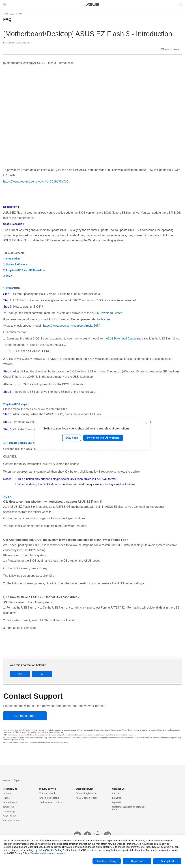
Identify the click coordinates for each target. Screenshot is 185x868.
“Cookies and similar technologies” (48, 853)
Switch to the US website (103, 438)
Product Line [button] (10, 789)
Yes (20, 674)
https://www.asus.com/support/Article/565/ (71, 326)
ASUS (6, 14)
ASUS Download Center (121, 338)
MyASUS (117, 802)
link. (108, 319)
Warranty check (47, 793)
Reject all (137, 861)
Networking (9, 811)
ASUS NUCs (10, 816)
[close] (146, 423)
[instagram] (108, 835)
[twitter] (98, 835)
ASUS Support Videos (87, 798)
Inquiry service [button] (48, 789)
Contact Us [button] (118, 789)
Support (13, 14)
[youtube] (77, 835)
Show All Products (12, 820)
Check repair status (49, 798)
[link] (93, 4)
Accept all (167, 861)
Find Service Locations (51, 802)
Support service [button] (85, 789)
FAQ (21, 14)
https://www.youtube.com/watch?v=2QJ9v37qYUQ (36, 182)
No (42, 674)
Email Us (117, 798)
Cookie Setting (107, 861)
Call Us (116, 793)
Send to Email (172, 50)
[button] (5, 4)
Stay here (72, 438)
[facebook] (87, 835)
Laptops (7, 793)
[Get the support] (25, 716)
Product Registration (86, 793)
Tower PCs (9, 807)
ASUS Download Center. (107, 313)
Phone (6, 798)
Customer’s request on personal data (128, 808)
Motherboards (10, 802)
